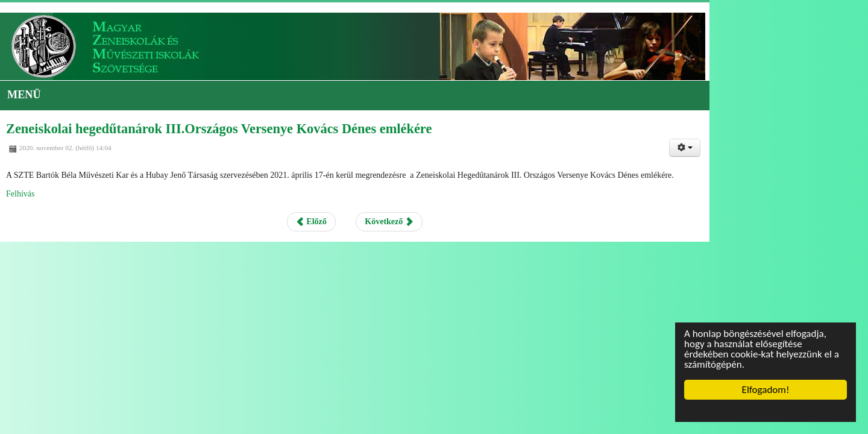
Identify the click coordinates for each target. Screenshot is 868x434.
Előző (391, 228)
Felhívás (95, 200)
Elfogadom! (766, 390)
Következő (468, 228)
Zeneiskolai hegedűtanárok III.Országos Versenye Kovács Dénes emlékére (288, 136)
